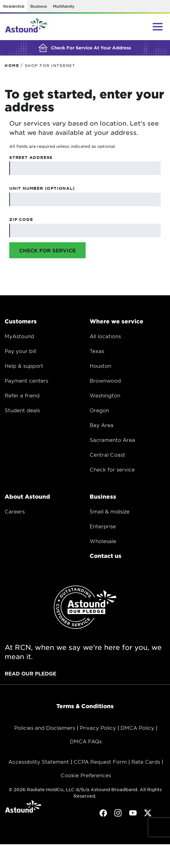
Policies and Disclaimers (45, 728)
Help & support (24, 366)
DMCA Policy (137, 728)
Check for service (112, 469)
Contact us (106, 556)
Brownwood (105, 380)
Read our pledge (30, 673)
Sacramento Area (112, 440)
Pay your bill (20, 351)
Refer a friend (22, 395)
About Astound (27, 496)
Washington (105, 395)
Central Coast (107, 455)
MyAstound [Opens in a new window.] (19, 336)
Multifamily (64, 6)
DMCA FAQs (86, 741)
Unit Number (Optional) (42, 188)
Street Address (31, 157)
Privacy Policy (98, 728)
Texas (97, 351)
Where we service (117, 321)
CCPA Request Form (100, 762)
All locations (105, 336)
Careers (15, 511)
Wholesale (103, 541)
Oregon (99, 410)
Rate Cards (146, 762)
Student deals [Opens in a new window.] (22, 410)
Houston (100, 366)
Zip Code (21, 219)
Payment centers (26, 380)
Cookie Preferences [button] (86, 775)
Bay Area (102, 425)
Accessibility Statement (39, 762)
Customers (21, 321)
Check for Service (47, 250)
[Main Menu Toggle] (158, 27)
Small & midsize (110, 511)
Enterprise (103, 526)
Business (38, 6)
